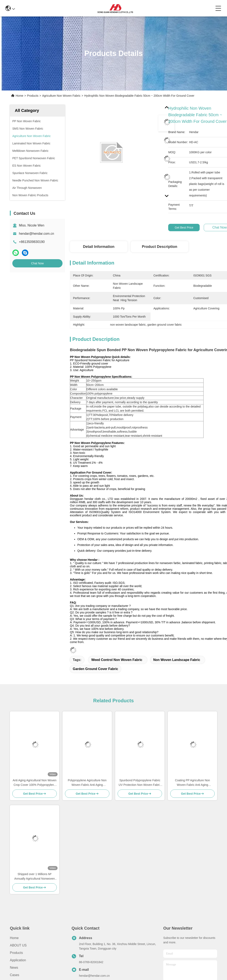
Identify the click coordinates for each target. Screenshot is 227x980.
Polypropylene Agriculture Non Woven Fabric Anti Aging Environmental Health (87, 783)
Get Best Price (184, 228)
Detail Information (99, 247)
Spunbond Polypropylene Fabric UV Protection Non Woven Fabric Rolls (140, 783)
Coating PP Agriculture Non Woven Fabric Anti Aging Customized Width (192, 783)
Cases (14, 975)
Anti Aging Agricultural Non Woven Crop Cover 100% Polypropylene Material (35, 783)
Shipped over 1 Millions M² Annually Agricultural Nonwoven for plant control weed (35, 877)
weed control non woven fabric (117, 660)
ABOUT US (18, 945)
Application (18, 960)
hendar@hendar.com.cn (36, 234)
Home (19, 96)
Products (33, 96)
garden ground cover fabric (95, 669)
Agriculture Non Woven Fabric (61, 96)
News (14, 968)
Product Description (160, 247)
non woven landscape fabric (177, 660)
